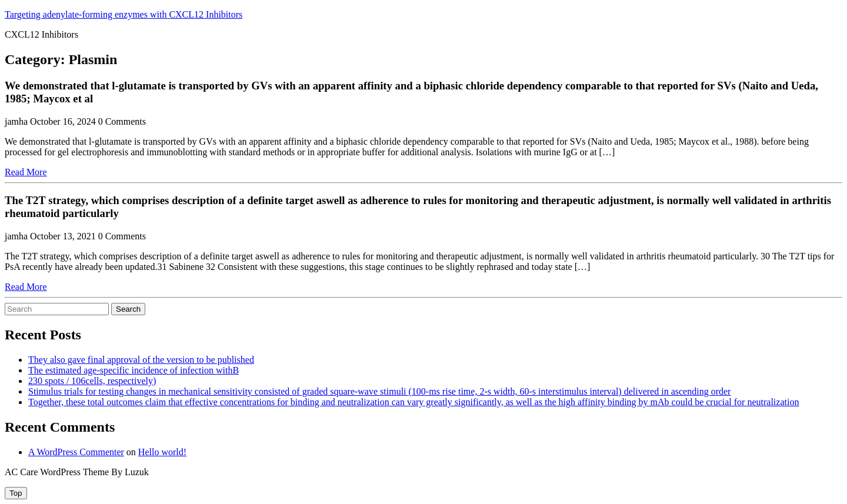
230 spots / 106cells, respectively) (92, 381)
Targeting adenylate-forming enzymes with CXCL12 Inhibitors (124, 14)
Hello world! (162, 452)
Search (128, 309)
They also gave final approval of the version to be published (141, 360)
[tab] (16, 493)
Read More (26, 172)
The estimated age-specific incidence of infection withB (134, 370)
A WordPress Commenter (76, 452)
